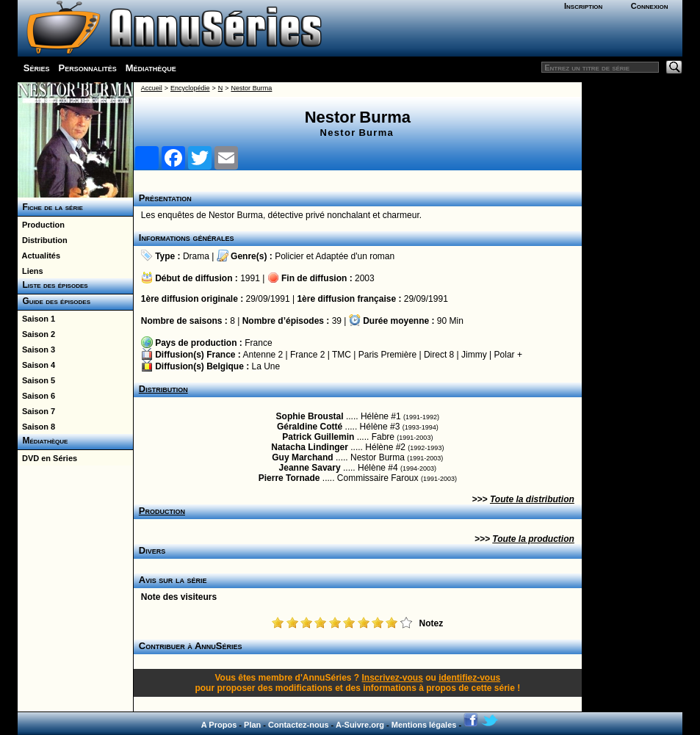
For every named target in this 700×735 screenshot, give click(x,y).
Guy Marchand (302, 457)
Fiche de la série (50, 207)
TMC (342, 355)
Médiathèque (151, 68)
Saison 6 (36, 396)
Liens (30, 271)
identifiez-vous (469, 678)
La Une (266, 366)
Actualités (39, 256)
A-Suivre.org (360, 725)
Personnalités (88, 68)
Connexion (650, 6)
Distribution (43, 240)
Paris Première (387, 355)
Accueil (152, 88)
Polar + (508, 355)
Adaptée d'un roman (356, 256)
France (258, 343)
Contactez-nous (299, 725)
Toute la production (533, 539)
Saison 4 (36, 365)
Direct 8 (439, 355)
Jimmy (474, 355)
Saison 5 (36, 380)
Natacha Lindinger (310, 447)
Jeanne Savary (310, 468)
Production (41, 225)
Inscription (583, 6)
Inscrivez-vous (392, 678)
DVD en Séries (47, 458)
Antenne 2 (263, 355)
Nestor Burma (251, 88)
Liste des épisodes (53, 285)
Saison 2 (36, 334)
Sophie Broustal (310, 416)
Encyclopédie (190, 88)
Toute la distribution (532, 499)
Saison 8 (36, 427)
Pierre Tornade (289, 478)
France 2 (307, 355)
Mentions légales (424, 725)
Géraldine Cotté (310, 427)
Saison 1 (36, 319)
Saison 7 (36, 411)
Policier (289, 256)
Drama (196, 256)
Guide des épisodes (54, 301)
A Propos (219, 725)
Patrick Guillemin (318, 437)
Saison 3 (36, 350)
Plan (252, 725)
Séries (37, 68)
